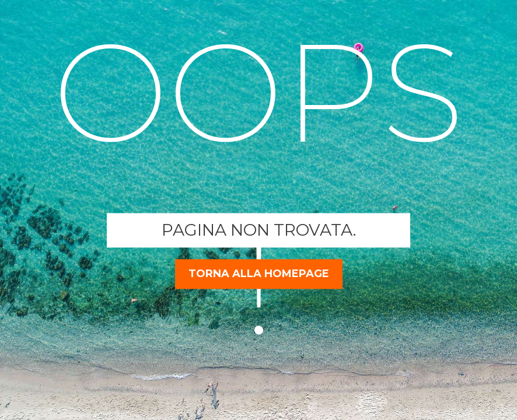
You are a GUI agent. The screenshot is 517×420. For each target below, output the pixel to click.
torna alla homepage (259, 274)
